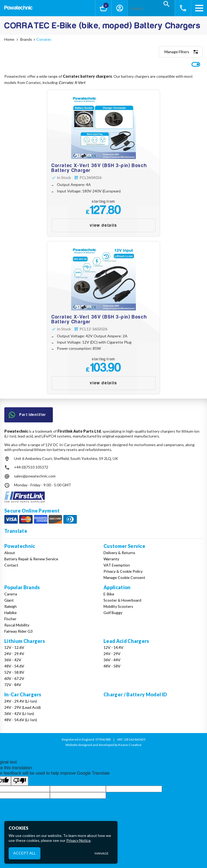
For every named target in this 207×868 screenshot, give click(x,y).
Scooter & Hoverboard (122, 600)
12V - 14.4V (113, 647)
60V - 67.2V (14, 678)
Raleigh (11, 606)
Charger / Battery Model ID (135, 694)
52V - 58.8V (14, 672)
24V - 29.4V (14, 654)
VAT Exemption (117, 565)
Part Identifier (27, 415)
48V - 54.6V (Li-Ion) (21, 720)
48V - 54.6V (14, 666)
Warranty (111, 559)
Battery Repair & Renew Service (31, 559)
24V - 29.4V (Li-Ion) (21, 701)
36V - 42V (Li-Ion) (19, 713)
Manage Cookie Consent (124, 577)
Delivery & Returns (119, 553)
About (10, 553)
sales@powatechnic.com (35, 476)
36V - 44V (112, 660)
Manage (102, 853)
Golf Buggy (113, 613)
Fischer (10, 619)
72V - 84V (13, 685)
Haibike (11, 613)
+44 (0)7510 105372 (31, 467)
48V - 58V (112, 666)
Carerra (11, 594)
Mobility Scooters (118, 606)
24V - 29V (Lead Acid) (23, 707)
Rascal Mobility (17, 625)
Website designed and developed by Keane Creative (103, 745)
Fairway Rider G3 (18, 631)
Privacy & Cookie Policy (123, 571)
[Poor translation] (20, 781)
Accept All (25, 853)
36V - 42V (13, 660)
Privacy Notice (78, 840)
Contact (11, 565)
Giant (9, 600)
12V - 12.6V (14, 647)
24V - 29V (112, 654)
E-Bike (109, 594)
